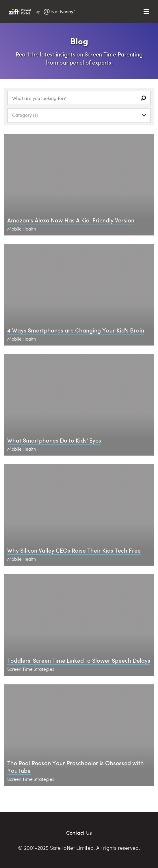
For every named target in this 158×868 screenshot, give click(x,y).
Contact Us (79, 833)
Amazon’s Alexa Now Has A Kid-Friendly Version (71, 220)
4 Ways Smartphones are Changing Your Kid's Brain (76, 330)
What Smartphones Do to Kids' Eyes (54, 440)
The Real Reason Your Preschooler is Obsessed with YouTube (76, 766)
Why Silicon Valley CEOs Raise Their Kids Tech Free (74, 550)
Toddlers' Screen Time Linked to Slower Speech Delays (79, 660)
